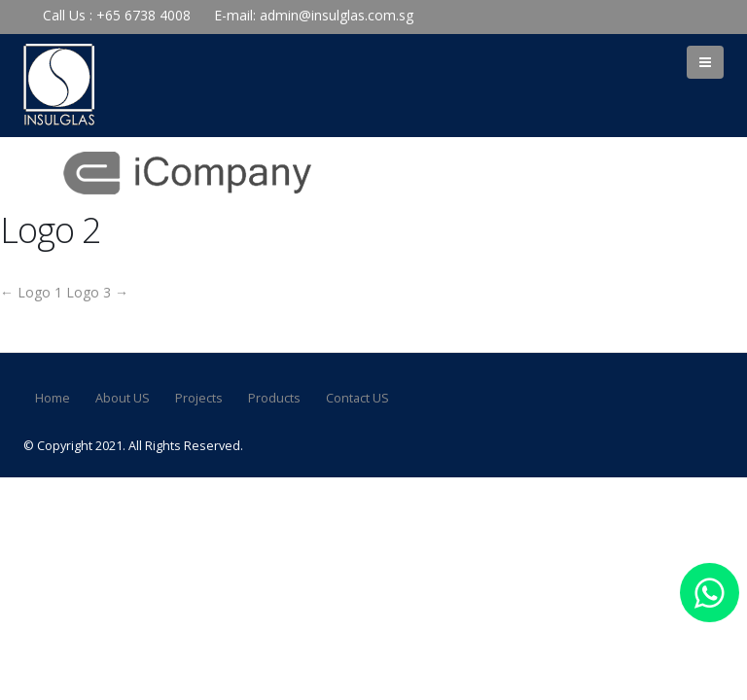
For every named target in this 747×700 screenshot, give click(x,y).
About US (123, 398)
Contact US (357, 398)
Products (274, 398)
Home (53, 398)
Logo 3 (97, 292)
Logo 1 (31, 292)
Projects (199, 398)
